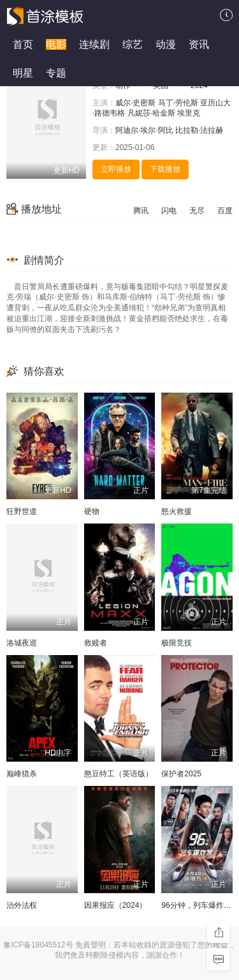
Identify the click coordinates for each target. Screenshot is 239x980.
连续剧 (94, 44)
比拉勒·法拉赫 (199, 130)
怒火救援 (177, 511)
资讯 (199, 44)
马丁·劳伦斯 (178, 103)
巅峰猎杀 (22, 774)
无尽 (197, 211)
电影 (56, 44)
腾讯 (141, 211)
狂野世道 (22, 511)
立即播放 (116, 169)
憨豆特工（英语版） (119, 774)
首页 (23, 44)
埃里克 (189, 113)
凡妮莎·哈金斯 (151, 113)
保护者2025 (181, 774)
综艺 (133, 44)
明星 (23, 73)
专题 (56, 73)
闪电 (169, 211)
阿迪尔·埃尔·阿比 (144, 130)
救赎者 (96, 643)
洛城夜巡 (22, 643)
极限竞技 (177, 643)
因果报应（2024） (116, 905)
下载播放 (165, 169)
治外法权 (22, 905)
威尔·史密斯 (135, 103)
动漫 (166, 44)
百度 (225, 211)
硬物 (92, 511)
